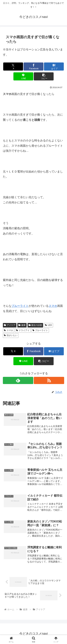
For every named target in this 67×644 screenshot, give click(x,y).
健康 (22, 325)
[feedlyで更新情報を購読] (18, 380)
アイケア (10, 325)
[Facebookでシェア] (33, 67)
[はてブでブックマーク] (54, 67)
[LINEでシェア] (23, 76)
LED (48, 325)
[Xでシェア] (13, 67)
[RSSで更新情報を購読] (49, 380)
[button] (44, 76)
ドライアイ (23, 330)
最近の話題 (35, 325)
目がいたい (11, 335)
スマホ (53, 306)
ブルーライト (20, 306)
